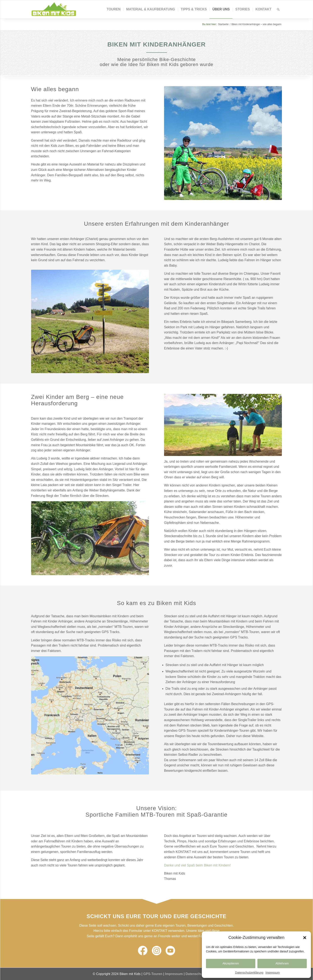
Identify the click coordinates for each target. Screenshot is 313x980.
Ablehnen (282, 963)
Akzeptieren (231, 963)
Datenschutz (195, 974)
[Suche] (278, 9)
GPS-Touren (153, 974)
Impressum (272, 973)
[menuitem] (114, 9)
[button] (305, 938)
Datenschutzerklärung (249, 973)
